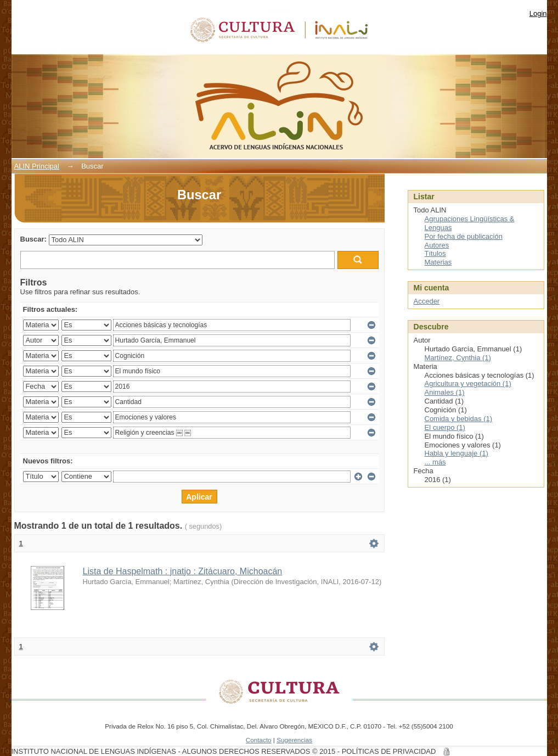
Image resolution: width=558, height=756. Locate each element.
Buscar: (33, 239)
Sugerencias (294, 740)
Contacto (259, 740)
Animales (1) (445, 392)
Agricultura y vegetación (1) (468, 383)
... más (435, 462)
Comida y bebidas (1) (459, 419)
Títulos (435, 253)
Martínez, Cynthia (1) (458, 358)
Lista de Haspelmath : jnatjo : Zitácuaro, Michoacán (183, 571)
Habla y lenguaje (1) (456, 453)
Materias (438, 262)
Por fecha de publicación (464, 236)
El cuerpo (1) (445, 427)
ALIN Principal (37, 166)
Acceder (427, 301)
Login (538, 13)
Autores (437, 245)
